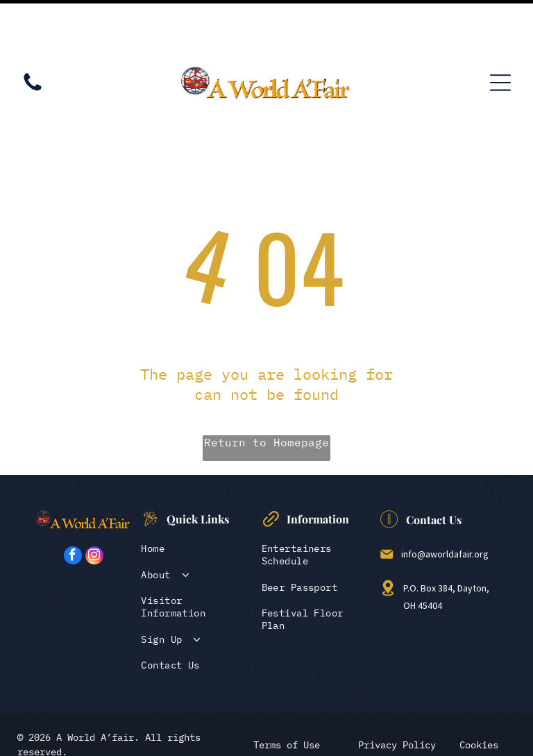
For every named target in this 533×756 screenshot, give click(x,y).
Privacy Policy (397, 695)
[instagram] (94, 507)
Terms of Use (287, 695)
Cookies (479, 695)
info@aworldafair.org (445, 504)
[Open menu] (500, 33)
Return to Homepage (266, 392)
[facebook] (73, 507)
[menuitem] (196, 498)
